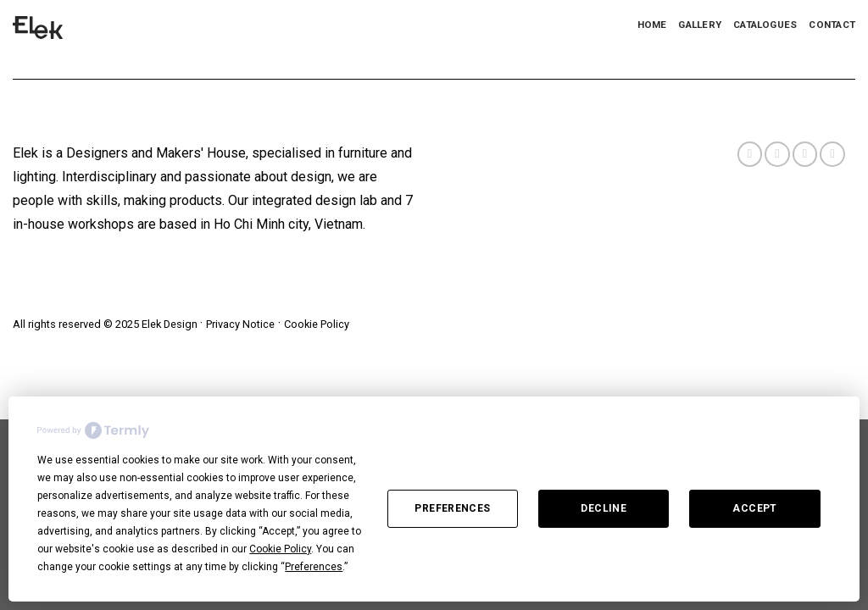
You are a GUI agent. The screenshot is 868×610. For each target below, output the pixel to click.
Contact (832, 25)
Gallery (700, 25)
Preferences (452, 508)
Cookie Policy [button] (280, 549)
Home (652, 25)
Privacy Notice (240, 324)
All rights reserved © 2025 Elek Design (106, 324)
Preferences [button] (314, 567)
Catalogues (765, 25)
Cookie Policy (317, 324)
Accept (754, 508)
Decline (604, 508)
